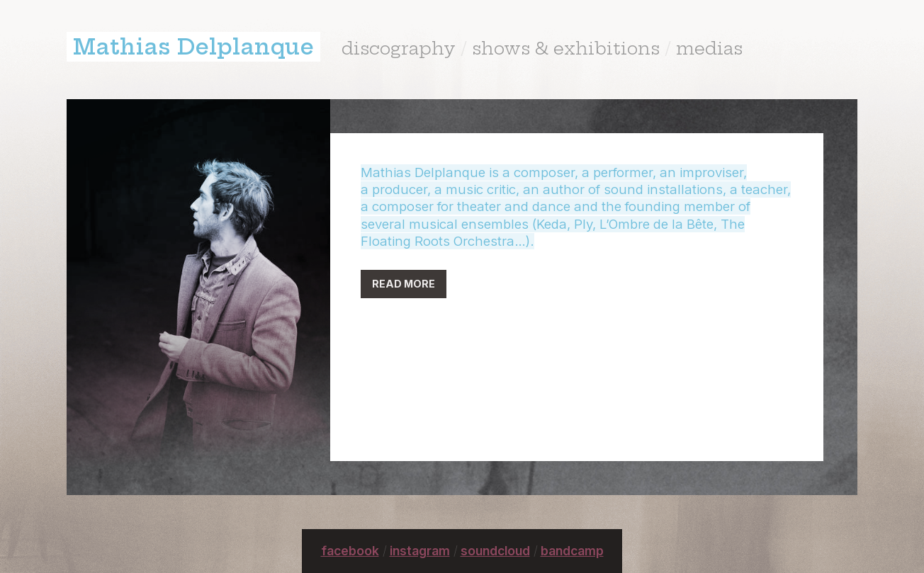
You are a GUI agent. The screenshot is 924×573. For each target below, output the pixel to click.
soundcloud (495, 551)
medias (709, 48)
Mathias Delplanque (193, 47)
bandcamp (572, 551)
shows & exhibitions (566, 48)
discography (399, 48)
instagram (420, 551)
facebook (350, 551)
